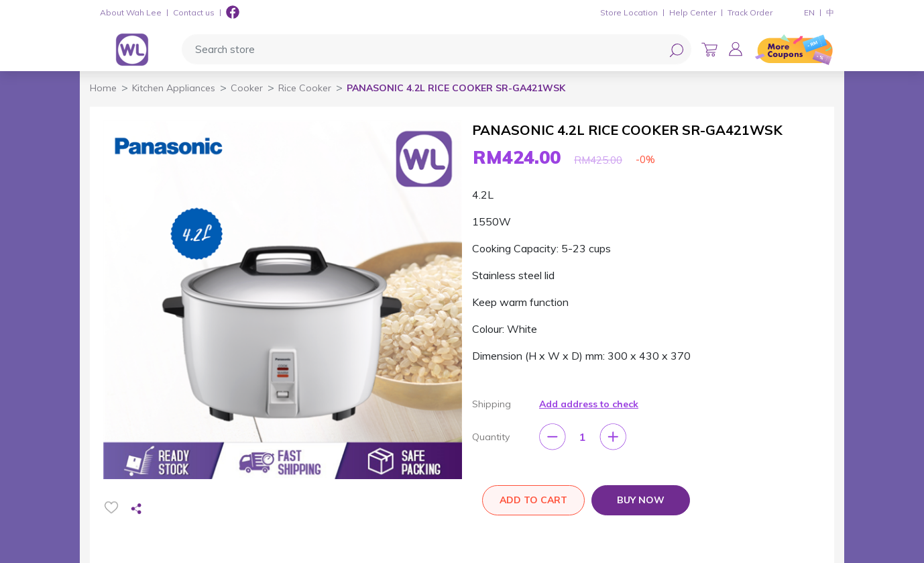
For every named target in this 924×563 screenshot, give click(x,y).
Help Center (693, 12)
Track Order (750, 12)
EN (809, 12)
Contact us (194, 12)
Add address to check (589, 404)
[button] (736, 49)
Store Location (629, 12)
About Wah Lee (131, 12)
